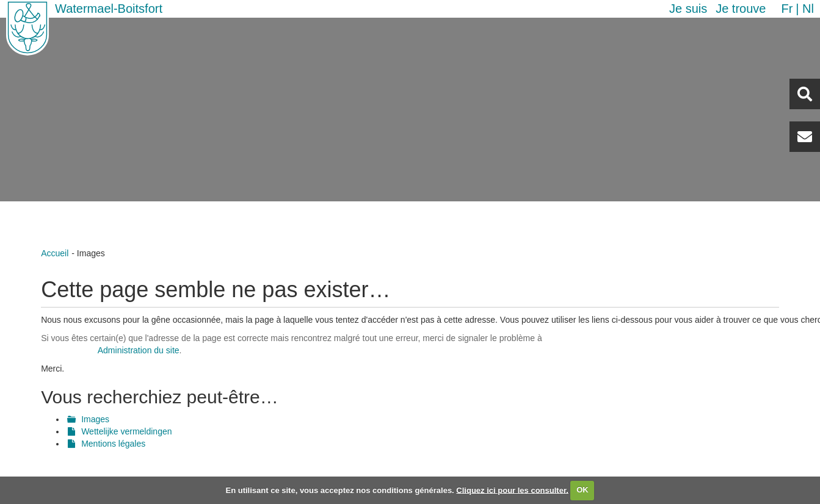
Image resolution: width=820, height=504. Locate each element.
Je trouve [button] (741, 9)
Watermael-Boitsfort (109, 9)
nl (808, 9)
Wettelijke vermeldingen (126, 431)
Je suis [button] (688, 9)
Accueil (55, 253)
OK (582, 490)
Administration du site (139, 350)
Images (95, 419)
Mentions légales (113, 444)
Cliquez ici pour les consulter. (512, 490)
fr (787, 9)
